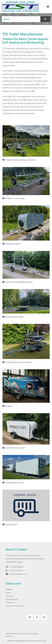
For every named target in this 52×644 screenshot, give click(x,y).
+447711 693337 (16, 570)
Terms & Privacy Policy (15, 606)
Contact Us (10, 602)
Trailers (9, 589)
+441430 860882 (16, 567)
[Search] (21, 19)
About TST (10, 596)
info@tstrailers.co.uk (18, 574)
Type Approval (12, 599)
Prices (8, 593)
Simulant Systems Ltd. (37, 641)
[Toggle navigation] (48, 7)
